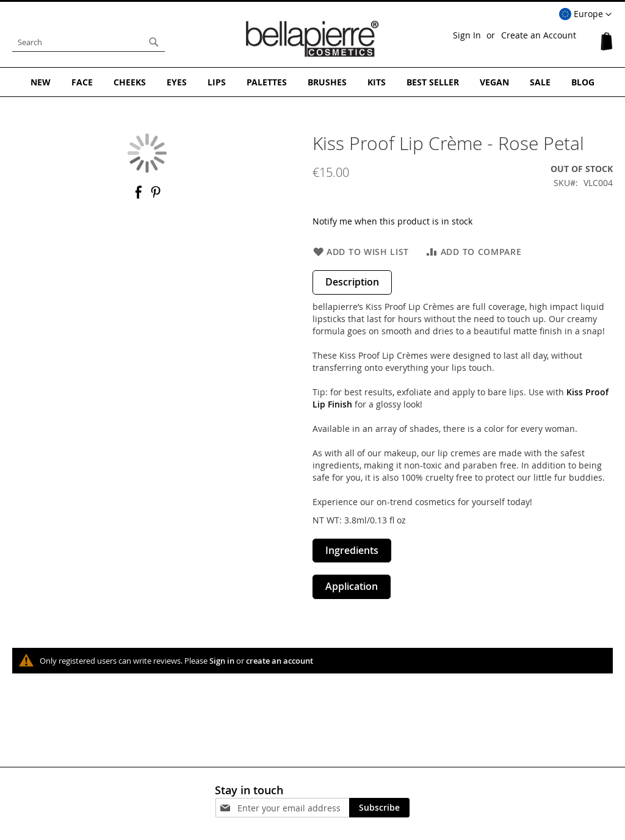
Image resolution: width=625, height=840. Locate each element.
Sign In (467, 35)
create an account (280, 661)
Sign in (222, 661)
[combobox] (89, 42)
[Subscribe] (379, 808)
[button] (585, 15)
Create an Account (539, 35)
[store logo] (312, 39)
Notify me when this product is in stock (392, 221)
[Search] (154, 42)
